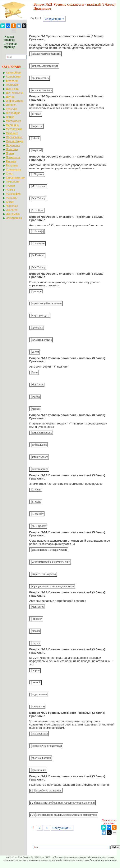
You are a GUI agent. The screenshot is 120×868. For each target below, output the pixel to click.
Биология (12, 81)
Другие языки (14, 93)
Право (10, 153)
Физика (10, 190)
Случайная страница (10, 45)
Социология (13, 169)
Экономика (13, 214)
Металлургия (14, 129)
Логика (10, 117)
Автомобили (14, 73)
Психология (13, 157)
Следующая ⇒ (54, 19)
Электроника (14, 218)
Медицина (12, 125)
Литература (13, 113)
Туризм (10, 186)
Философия (13, 194)
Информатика (15, 101)
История (11, 105)
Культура (12, 109)
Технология (13, 182)
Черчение (12, 206)
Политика (12, 149)
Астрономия (14, 77)
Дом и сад (12, 89)
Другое (10, 97)
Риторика (12, 165)
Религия (11, 161)
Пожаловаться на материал (103, 860)
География (13, 85)
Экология (12, 210)
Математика (14, 121)
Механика (12, 133)
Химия (10, 202)
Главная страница (9, 38)
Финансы (12, 198)
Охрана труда (14, 141)
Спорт (10, 173)
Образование (14, 137)
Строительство (15, 178)
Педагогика (13, 145)
